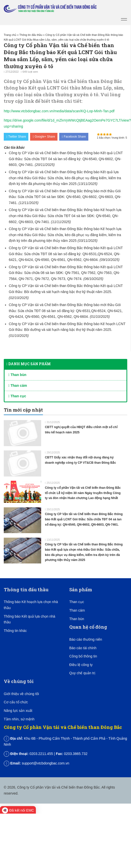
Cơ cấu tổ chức (16, 702)
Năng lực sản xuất (18, 711)
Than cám (18, 385)
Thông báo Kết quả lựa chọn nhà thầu (29, 619)
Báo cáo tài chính (83, 648)
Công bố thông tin (83, 656)
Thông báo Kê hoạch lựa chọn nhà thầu (31, 605)
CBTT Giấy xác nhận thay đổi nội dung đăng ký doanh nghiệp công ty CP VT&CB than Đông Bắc (80, 460)
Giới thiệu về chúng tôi (21, 694)
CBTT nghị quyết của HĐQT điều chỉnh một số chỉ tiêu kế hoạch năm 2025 (81, 430)
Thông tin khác (15, 631)
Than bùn (17, 375)
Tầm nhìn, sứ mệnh (19, 719)
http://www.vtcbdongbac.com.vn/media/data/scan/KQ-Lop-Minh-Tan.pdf (59, 111)
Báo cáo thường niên (86, 639)
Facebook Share (74, 137)
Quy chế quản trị (82, 673)
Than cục (17, 396)
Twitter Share (16, 137)
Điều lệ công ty (81, 665)
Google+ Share (44, 137)
